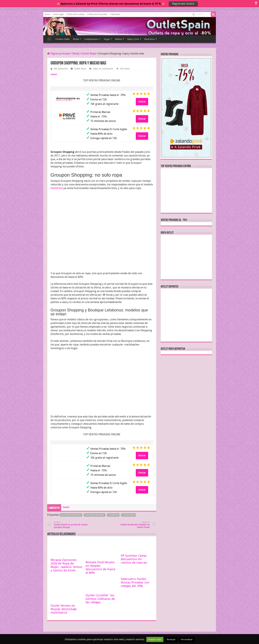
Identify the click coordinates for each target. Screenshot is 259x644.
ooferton (113, 515)
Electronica (149, 39)
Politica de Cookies (76, 14)
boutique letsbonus (71, 515)
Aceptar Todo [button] (155, 639)
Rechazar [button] (171, 639)
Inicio (47, 14)
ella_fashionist (61, 69)
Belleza (119, 39)
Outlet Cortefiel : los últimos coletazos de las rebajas (100, 599)
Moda (76, 39)
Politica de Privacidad (97, 14)
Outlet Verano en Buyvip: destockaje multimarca (64, 609)
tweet (54, 74)
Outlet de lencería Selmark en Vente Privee (133, 525)
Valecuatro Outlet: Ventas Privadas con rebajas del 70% (135, 582)
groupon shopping (95, 515)
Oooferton (57, 188)
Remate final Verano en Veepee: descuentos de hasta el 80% (100, 567)
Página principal (59, 54)
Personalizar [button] (187, 639)
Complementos (91, 39)
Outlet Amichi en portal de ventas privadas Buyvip (71, 525)
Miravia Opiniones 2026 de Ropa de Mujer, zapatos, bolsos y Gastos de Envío (66, 565)
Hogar (107, 39)
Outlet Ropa (89, 54)
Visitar (142, 102)
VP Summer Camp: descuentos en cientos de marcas (134, 559)
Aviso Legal (58, 14)
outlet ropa (129, 515)
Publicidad (115, 14)
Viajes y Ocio (133, 39)
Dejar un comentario (103, 69)
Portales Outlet (63, 39)
